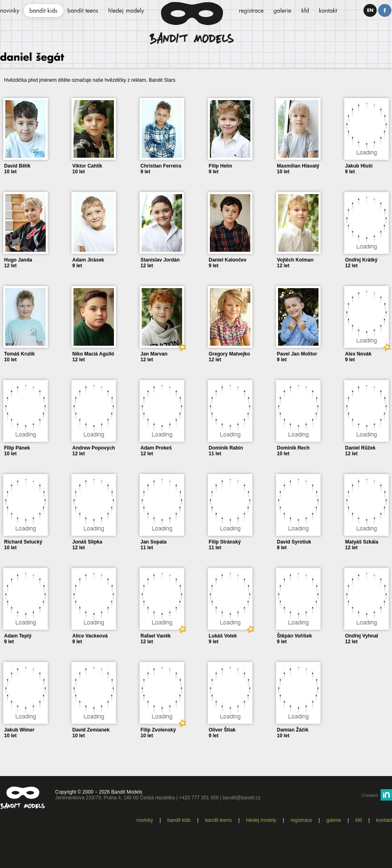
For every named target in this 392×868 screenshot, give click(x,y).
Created (370, 795)
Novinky (145, 820)
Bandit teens (218, 820)
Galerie (334, 820)
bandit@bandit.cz (242, 798)
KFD (359, 820)
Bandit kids (179, 820)
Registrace (302, 820)
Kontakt (384, 820)
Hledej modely (261, 820)
